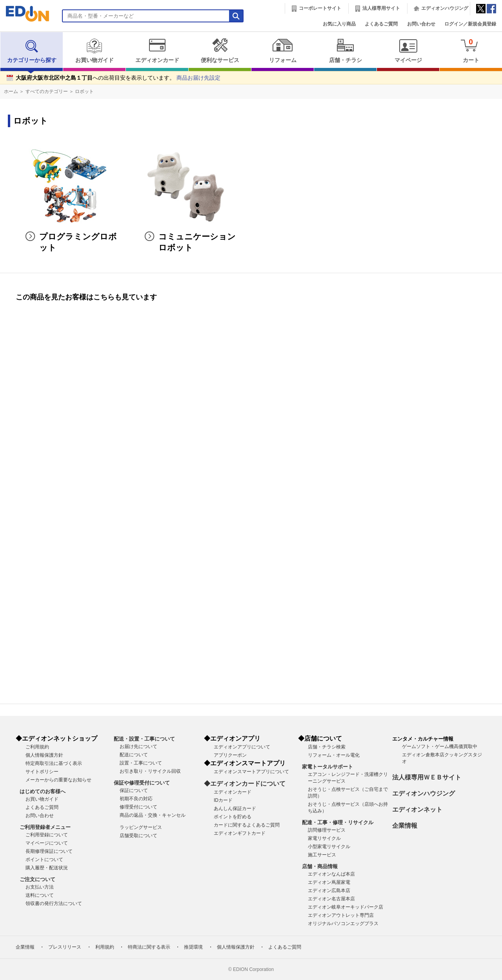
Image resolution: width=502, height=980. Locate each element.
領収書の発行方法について (54, 903)
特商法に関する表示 (149, 947)
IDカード (223, 800)
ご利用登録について (47, 835)
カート (471, 50)
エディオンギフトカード (240, 833)
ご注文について (37, 879)
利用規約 (105, 947)
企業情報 (405, 826)
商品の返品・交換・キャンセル (153, 815)
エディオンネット (417, 809)
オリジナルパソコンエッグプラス (343, 923)
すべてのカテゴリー (47, 91)
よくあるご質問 (381, 24)
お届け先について (138, 746)
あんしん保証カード (235, 808)
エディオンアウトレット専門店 (341, 915)
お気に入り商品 (339, 24)
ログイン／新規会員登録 (470, 24)
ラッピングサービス (141, 827)
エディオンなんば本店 (331, 874)
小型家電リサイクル (329, 847)
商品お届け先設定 (198, 78)
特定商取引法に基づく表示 (54, 763)
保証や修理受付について (142, 783)
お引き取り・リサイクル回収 (150, 771)
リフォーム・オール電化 (334, 755)
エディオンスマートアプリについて (251, 772)
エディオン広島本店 (329, 891)
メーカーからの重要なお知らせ (58, 780)
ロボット (84, 91)
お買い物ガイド (94, 51)
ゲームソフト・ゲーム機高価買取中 (440, 746)
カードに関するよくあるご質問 (247, 825)
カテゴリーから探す (32, 51)
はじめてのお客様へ (43, 791)
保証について (134, 790)
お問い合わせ (421, 24)
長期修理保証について (49, 851)
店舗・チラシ (345, 51)
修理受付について (138, 807)
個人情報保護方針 (44, 755)
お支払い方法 (40, 887)
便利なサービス (220, 51)
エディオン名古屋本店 (331, 899)
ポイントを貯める (233, 817)
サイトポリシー (42, 772)
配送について (134, 755)
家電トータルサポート (327, 767)
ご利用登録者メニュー (45, 827)
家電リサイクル (324, 838)
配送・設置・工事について (144, 739)
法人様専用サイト (381, 8)
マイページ (408, 51)
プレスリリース (65, 947)
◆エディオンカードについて (245, 784)
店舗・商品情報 (320, 866)
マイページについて (47, 843)
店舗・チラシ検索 (327, 747)
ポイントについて (44, 860)
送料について (40, 895)
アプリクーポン (230, 755)
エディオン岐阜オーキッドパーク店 (346, 907)
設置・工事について (141, 763)
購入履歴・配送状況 (47, 868)
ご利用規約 (37, 747)
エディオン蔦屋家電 (329, 882)
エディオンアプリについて (242, 747)
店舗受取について (138, 836)
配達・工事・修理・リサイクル (338, 822)
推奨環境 (193, 947)
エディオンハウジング (445, 8)
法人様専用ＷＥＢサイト (427, 777)
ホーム (11, 91)
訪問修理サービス (327, 830)
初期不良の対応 (136, 799)
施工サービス (322, 855)
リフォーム (283, 51)
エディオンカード (157, 51)
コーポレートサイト (320, 8)
